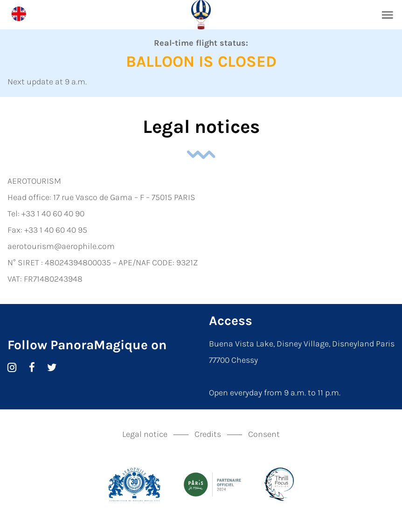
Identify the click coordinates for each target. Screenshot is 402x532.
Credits (208, 434)
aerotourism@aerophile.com (61, 246)
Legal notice (145, 434)
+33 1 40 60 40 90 (53, 214)
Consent (264, 434)
